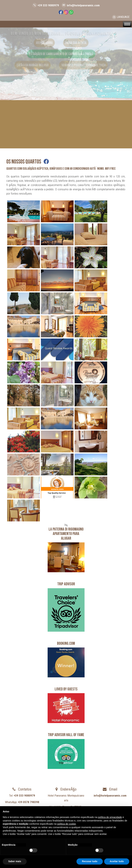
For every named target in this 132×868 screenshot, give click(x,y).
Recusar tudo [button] (90, 861)
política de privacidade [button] (110, 817)
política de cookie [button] (67, 824)
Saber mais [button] (15, 861)
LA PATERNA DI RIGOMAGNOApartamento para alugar (66, 534)
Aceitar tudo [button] (117, 861)
